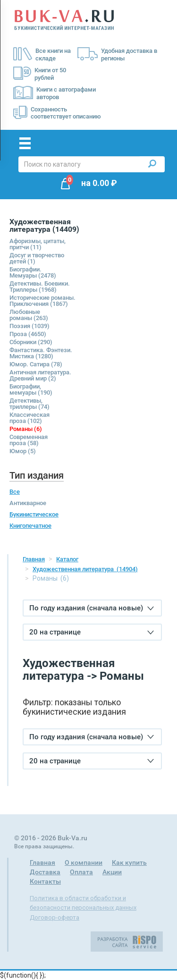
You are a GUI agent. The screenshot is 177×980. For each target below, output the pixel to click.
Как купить (129, 862)
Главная (34, 559)
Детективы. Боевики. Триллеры (40, 287)
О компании (84, 862)
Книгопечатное (30, 526)
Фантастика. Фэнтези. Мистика (41, 353)
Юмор (23, 451)
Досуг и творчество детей (37, 258)
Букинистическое (34, 514)
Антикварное (28, 503)
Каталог (67, 559)
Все (15, 492)
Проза (28, 334)
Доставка (45, 872)
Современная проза (29, 440)
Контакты (45, 881)
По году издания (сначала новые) (92, 608)
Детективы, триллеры (29, 404)
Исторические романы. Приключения (42, 301)
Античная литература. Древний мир (40, 375)
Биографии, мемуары (31, 389)
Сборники (31, 342)
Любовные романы (29, 315)
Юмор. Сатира (36, 364)
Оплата (81, 872)
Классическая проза (29, 418)
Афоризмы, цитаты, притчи (38, 244)
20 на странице (92, 632)
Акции (112, 872)
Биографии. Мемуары (33, 272)
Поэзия (29, 326)
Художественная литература (85, 569)
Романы (26, 429)
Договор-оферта (55, 917)
